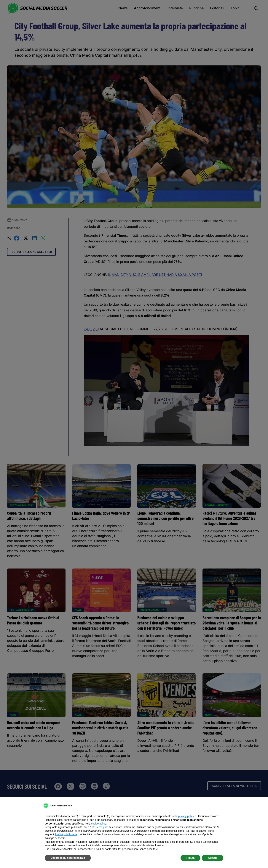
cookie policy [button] (99, 824)
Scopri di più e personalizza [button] (68, 858)
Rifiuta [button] (191, 858)
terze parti (102, 827)
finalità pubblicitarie (66, 834)
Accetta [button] (213, 858)
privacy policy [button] (186, 816)
